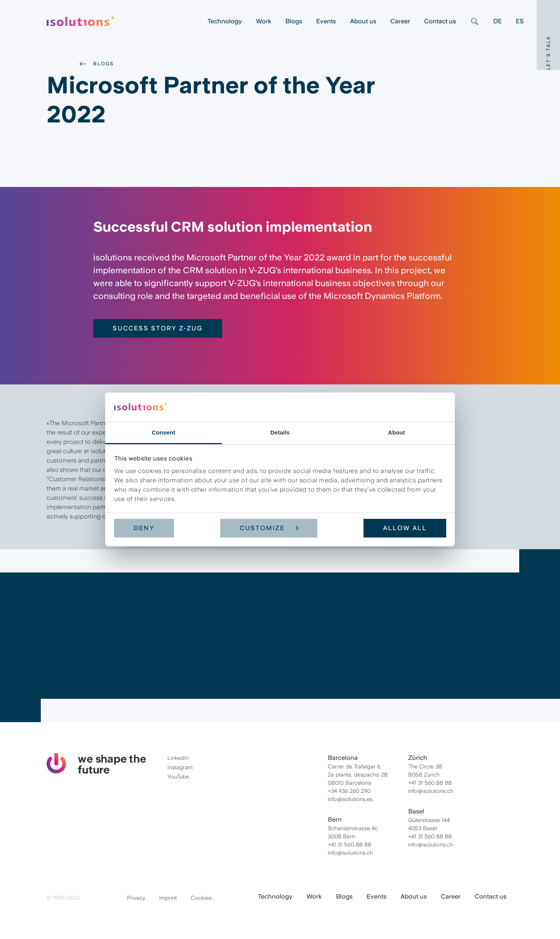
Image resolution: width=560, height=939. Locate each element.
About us (363, 21)
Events (326, 21)
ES (520, 21)
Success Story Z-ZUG (158, 328)
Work (264, 21)
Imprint (168, 898)
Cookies (201, 898)
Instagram (180, 767)
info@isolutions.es (350, 799)
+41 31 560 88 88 (350, 845)
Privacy (136, 898)
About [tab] (397, 432)
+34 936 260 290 (349, 791)
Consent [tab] (164, 432)
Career (400, 21)
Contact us (440, 21)
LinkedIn (178, 758)
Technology (225, 21)
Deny (144, 528)
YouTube (178, 777)
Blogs (294, 21)
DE (497, 21)
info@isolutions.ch (350, 853)
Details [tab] (280, 432)
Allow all (405, 528)
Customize (269, 528)
